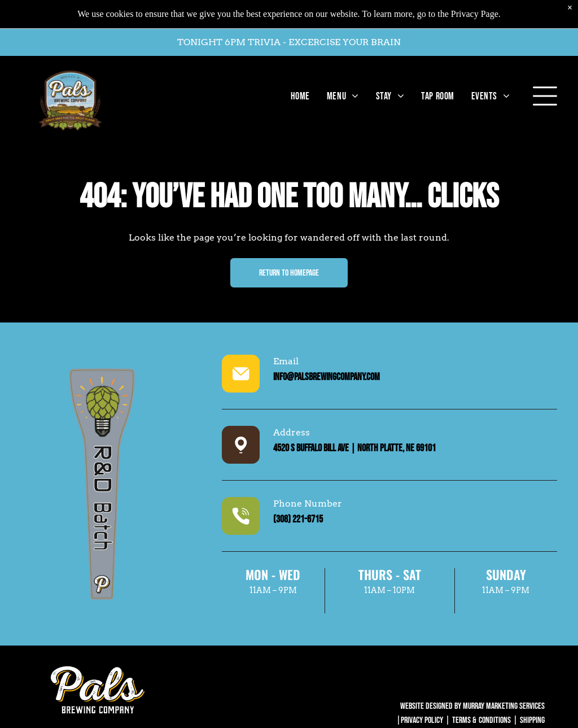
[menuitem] (297, 90)
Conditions (495, 720)
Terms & (464, 720)
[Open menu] (545, 90)
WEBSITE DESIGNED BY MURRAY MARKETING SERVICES (472, 706)
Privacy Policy (422, 720)
